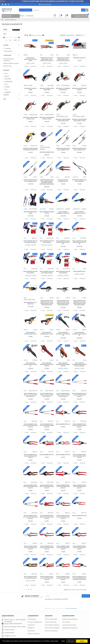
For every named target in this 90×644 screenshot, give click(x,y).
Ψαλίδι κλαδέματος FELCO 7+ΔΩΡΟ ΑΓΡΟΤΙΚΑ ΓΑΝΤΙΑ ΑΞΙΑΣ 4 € (47, 565)
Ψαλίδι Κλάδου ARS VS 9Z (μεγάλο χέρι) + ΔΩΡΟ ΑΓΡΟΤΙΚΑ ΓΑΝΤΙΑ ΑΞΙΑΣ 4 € (47, 59)
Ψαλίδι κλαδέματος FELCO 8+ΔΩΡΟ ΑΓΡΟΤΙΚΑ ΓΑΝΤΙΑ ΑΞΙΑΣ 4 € (63, 565)
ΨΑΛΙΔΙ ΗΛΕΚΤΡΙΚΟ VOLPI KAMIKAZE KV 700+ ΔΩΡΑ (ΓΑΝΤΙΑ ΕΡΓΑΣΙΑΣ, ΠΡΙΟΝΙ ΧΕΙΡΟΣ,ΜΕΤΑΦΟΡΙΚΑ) (79, 297)
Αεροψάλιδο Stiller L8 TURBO (30, 88)
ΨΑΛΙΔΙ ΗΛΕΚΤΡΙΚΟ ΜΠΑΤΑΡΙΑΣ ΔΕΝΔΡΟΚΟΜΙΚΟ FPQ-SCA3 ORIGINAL (79, 357)
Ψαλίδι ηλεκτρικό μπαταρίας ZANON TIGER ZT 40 (30, 357)
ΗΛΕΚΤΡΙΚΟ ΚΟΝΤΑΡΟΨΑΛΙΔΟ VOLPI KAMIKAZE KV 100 (63, 148)
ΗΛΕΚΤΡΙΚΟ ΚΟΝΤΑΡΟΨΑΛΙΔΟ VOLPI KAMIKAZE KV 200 (30, 179)
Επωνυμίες (6, 70)
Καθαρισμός (17, 30)
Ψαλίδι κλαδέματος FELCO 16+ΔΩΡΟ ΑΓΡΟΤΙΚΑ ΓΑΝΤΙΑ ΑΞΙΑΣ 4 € (79, 447)
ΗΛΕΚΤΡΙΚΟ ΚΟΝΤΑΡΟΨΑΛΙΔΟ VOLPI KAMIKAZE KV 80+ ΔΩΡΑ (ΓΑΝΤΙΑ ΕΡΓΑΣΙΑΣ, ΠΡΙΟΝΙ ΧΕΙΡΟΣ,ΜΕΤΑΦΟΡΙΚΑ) (47, 180)
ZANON (58, 323)
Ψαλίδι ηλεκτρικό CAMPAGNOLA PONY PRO (79, 210)
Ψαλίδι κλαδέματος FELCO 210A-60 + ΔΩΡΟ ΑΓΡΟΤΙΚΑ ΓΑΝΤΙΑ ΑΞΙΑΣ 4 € (63, 387)
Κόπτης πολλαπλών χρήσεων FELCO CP (63, 179)
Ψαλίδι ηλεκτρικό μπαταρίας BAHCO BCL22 (47, 327)
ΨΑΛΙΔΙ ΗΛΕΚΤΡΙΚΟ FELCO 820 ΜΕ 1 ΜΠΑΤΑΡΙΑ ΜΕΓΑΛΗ (47, 268)
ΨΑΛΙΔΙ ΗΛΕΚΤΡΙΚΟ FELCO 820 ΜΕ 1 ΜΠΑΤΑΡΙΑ (30, 268)
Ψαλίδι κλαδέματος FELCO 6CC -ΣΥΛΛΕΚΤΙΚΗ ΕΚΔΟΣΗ (30, 565)
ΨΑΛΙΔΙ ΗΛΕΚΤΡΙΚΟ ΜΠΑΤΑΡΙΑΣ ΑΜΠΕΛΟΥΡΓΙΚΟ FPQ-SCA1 (47, 357)
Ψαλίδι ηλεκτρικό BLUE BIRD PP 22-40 (47, 210)
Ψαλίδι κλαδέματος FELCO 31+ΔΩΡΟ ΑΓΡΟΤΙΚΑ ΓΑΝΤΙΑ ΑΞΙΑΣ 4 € (63, 506)
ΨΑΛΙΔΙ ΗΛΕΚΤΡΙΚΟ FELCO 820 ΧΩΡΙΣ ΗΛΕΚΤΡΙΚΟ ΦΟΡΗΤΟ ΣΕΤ (79, 239)
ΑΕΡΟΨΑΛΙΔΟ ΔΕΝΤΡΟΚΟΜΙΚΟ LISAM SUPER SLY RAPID (79, 119)
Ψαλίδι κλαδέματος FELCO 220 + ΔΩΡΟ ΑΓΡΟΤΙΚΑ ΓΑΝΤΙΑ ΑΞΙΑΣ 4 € (30, 417)
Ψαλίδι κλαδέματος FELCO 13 (63, 445)
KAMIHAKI (75, 175)
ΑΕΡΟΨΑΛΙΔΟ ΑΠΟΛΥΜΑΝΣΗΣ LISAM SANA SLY (63, 88)
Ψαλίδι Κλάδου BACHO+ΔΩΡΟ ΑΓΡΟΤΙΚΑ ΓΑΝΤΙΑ (30, 59)
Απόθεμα (6, 45)
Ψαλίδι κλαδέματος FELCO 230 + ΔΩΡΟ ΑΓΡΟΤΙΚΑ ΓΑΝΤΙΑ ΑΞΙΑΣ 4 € (30, 506)
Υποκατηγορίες (7, 55)
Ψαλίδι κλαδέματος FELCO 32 (79, 505)
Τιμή (5, 34)
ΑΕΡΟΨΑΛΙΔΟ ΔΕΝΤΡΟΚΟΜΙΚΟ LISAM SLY (79, 88)
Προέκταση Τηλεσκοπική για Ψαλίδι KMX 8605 (79, 179)
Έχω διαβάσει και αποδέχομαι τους (61, 595)
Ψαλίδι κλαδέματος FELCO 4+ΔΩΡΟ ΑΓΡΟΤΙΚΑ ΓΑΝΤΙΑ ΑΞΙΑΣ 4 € (30, 536)
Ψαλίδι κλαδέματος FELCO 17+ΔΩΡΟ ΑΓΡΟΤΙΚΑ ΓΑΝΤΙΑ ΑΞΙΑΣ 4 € (63, 476)
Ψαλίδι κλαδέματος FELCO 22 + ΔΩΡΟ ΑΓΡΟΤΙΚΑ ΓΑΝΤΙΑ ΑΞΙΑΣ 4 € (79, 387)
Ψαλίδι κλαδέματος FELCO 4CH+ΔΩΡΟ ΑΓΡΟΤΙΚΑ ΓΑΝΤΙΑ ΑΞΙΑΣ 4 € (47, 536)
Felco (58, 175)
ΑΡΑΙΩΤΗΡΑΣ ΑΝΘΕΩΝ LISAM (47, 151)
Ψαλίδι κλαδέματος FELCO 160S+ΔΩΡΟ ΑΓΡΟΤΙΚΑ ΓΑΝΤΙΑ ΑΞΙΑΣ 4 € (47, 476)
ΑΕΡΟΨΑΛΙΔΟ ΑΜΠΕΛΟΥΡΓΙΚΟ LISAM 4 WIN (47, 88)
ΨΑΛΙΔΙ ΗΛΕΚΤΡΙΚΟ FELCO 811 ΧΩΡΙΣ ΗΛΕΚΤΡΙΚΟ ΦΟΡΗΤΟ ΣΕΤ (63, 239)
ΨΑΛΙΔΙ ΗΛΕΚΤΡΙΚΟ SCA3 (79, 267)
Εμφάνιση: (79, 35)
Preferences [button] (71, 641)
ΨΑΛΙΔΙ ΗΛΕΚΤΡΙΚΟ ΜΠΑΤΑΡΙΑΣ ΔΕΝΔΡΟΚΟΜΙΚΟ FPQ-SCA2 (63, 357)
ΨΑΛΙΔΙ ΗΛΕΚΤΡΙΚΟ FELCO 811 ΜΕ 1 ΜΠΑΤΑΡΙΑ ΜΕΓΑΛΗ (30, 238)
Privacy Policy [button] (54, 641)
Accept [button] (82, 641)
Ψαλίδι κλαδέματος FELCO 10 (63, 416)
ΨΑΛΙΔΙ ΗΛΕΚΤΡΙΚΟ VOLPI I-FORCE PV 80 (30, 298)
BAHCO (26, 323)
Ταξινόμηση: (59, 35)
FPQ (74, 264)
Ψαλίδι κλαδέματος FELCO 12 (47, 445)
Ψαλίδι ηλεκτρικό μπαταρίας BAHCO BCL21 (30, 327)
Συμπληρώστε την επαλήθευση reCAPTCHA (56, 585)
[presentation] (57, 590)
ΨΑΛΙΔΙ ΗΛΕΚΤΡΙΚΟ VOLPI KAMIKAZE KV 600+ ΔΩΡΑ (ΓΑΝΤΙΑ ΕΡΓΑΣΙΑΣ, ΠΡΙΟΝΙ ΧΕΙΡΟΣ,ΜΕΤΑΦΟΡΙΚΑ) (63, 297)
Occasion (6, 95)
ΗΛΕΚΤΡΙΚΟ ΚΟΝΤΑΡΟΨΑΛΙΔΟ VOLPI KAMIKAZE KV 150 (79, 148)
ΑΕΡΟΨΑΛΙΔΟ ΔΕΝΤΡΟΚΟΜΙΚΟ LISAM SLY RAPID (47, 117)
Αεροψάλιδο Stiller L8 (79, 58)
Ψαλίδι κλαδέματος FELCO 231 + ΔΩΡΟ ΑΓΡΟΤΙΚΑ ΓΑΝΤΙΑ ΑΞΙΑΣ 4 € (47, 417)
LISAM (42, 84)
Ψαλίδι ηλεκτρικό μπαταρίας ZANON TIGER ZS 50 (79, 328)
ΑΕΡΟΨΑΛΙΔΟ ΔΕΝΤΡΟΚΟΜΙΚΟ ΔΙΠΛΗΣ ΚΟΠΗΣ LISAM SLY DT (30, 149)
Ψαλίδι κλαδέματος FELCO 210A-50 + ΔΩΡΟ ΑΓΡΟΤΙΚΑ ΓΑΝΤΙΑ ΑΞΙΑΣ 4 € (47, 387)
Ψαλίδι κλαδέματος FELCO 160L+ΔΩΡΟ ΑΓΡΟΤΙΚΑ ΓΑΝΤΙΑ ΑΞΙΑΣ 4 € (30, 476)
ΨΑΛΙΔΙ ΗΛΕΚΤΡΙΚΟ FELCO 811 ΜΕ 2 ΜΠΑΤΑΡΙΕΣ (47, 238)
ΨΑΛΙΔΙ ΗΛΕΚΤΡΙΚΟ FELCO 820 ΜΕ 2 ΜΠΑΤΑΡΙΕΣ (63, 268)
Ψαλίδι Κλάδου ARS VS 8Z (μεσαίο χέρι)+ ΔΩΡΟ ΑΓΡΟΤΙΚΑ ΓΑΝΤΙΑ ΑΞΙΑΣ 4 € (63, 59)
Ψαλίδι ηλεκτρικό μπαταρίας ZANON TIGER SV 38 (63, 328)
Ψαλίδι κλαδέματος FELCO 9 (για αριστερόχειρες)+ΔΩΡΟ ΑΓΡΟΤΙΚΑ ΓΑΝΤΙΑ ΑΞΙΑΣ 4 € (79, 565)
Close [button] (63, 641)
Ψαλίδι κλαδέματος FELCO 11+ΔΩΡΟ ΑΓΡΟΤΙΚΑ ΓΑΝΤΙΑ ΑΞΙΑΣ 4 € (30, 447)
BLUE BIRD (43, 206)
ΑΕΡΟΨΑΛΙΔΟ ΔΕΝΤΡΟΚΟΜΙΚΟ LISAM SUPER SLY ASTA (63, 119)
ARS (41, 55)
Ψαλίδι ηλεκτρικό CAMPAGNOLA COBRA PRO (63, 210)
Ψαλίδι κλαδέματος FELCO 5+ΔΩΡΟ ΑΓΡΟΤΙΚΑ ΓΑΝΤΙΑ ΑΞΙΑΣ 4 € (63, 536)
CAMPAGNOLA (60, 206)
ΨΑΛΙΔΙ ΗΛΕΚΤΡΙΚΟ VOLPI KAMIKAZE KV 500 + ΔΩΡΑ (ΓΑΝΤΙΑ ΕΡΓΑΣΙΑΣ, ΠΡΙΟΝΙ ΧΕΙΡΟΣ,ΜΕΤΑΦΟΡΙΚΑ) (47, 297)
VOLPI (58, 144)
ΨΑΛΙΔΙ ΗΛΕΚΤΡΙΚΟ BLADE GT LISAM (30, 210)
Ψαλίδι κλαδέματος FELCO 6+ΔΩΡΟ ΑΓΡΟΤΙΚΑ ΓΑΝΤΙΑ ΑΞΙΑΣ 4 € (79, 536)
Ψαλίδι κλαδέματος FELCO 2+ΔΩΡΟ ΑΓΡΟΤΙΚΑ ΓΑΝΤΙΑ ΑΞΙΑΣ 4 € (79, 476)
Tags (4, 99)
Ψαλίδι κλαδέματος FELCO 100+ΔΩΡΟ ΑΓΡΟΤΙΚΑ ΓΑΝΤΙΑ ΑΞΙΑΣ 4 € (79, 417)
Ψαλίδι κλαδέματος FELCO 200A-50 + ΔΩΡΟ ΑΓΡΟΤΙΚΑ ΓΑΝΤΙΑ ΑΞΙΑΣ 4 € (30, 387)
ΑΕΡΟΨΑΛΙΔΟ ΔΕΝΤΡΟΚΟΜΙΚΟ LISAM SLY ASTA (30, 117)
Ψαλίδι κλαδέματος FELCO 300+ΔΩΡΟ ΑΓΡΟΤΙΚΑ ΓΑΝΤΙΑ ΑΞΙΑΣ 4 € (47, 506)
